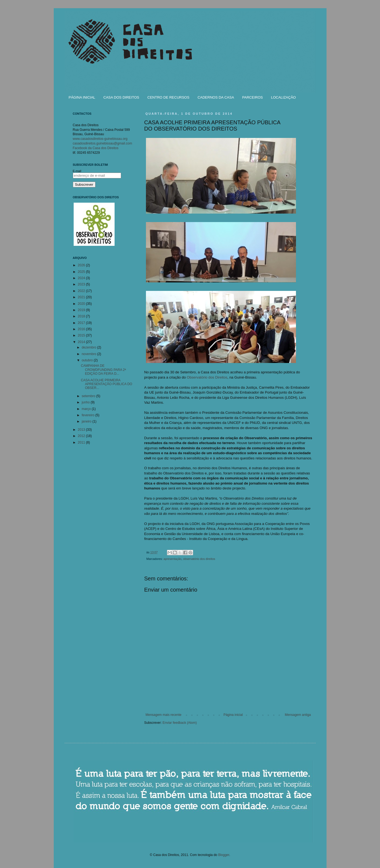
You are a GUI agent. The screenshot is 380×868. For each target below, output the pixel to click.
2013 (82, 430)
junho (86, 402)
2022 (82, 291)
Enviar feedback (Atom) (180, 723)
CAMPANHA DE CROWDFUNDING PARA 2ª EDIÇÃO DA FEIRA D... (103, 370)
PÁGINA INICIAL (82, 97)
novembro (89, 354)
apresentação (173, 559)
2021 (82, 297)
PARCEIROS (253, 97)
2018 (82, 316)
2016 (82, 329)
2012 (82, 436)
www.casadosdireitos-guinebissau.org (100, 139)
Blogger (224, 855)
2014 (82, 342)
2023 (82, 284)
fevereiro (88, 415)
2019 (82, 310)
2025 (82, 272)
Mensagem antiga (298, 715)
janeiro (87, 421)
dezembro (89, 347)
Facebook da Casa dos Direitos (96, 148)
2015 (82, 335)
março (87, 409)
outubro (88, 360)
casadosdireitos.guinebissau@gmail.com (103, 143)
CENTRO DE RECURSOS (168, 97)
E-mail (77, 171)
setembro (89, 396)
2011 (82, 442)
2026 (82, 265)
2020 (82, 304)
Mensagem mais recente (164, 715)
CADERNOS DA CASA (216, 97)
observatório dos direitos (199, 559)
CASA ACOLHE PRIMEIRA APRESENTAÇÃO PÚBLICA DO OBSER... (106, 384)
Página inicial (233, 715)
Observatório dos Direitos (207, 377)
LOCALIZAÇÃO (283, 97)
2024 (82, 278)
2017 (82, 323)
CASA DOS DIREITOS (121, 97)
